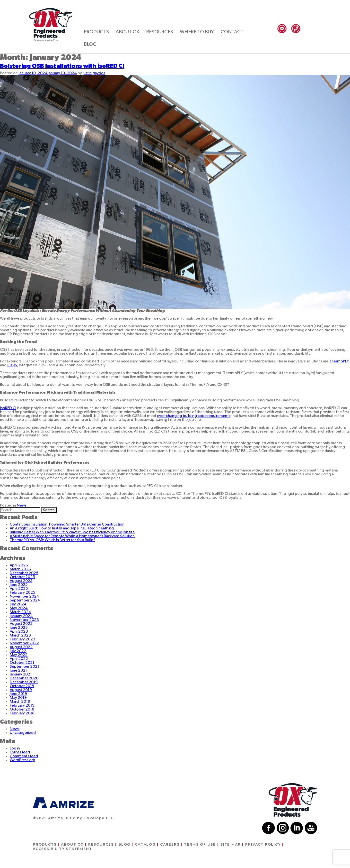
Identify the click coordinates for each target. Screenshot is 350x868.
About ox (127, 32)
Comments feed (24, 756)
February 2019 (22, 705)
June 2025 (19, 585)
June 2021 (18, 670)
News (22, 505)
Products (96, 32)
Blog (90, 44)
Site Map (231, 844)
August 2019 (21, 690)
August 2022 (21, 647)
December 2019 (24, 682)
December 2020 (24, 678)
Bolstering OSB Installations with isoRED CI (62, 66)
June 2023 (19, 628)
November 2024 (24, 596)
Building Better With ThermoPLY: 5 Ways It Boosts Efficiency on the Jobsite (72, 532)
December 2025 (24, 573)
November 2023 (24, 620)
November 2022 (24, 643)
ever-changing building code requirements (194, 416)
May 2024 (19, 608)
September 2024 (25, 600)
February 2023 (22, 639)
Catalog (145, 844)
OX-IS (12, 365)
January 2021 (21, 674)
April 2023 (19, 631)
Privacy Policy (263, 844)
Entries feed (20, 752)
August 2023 (21, 624)
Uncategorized (23, 733)
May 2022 (19, 655)
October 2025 (22, 577)
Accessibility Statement (62, 849)
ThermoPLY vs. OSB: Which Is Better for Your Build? (52, 540)
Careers (170, 844)
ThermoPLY (339, 361)
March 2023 (20, 635)
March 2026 (20, 569)
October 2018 (22, 709)
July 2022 (18, 651)
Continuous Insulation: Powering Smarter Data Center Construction (67, 524)
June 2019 (18, 694)
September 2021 (24, 666)
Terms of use (200, 844)
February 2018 (22, 713)
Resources (160, 32)
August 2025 (21, 581)
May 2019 (18, 698)
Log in (15, 748)
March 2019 (20, 702)
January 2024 (21, 616)
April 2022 (19, 659)
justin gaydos (94, 73)
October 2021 (22, 663)
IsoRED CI (8, 408)
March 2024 (20, 612)
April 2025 (19, 589)
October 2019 (22, 686)
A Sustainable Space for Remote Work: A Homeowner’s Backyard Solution (72, 536)
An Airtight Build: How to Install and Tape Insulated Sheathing (62, 528)
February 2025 (22, 592)
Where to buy (197, 32)
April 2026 (19, 565)
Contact (232, 32)
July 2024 (18, 604)
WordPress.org (22, 760)
